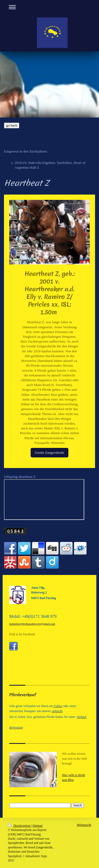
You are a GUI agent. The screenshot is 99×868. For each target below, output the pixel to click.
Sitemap (37, 826)
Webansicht (84, 825)
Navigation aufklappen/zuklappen (49, 7)
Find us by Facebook (22, 634)
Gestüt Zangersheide (49, 453)
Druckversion (19, 826)
